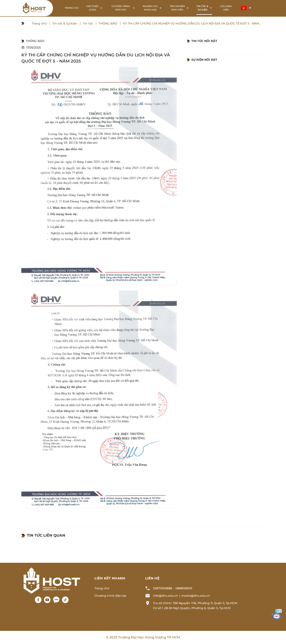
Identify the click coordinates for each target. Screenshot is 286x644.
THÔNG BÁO (108, 23)
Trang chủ (39, 23)
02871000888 (163, 588)
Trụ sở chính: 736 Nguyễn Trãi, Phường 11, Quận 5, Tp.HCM (195, 603)
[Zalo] (56, 600)
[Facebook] (38, 600)
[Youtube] (47, 600)
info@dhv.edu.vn (165, 596)
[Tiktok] (65, 600)
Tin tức (88, 23)
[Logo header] (34, 8)
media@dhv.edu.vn (196, 596)
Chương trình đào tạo (110, 596)
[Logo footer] (52, 580)
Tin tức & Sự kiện (65, 23)
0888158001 (184, 588)
